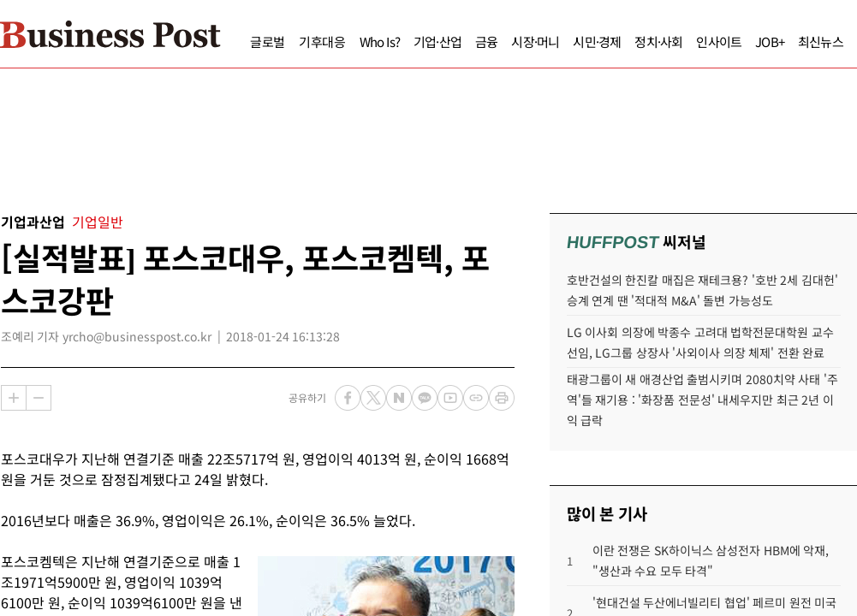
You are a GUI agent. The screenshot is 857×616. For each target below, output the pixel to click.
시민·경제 (564, 41)
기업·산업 (405, 41)
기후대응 (290, 41)
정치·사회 (626, 41)
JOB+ (737, 41)
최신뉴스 (788, 41)
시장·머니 (503, 41)
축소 (39, 398)
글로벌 (235, 41)
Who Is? (347, 41)
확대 (14, 398)
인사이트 (686, 41)
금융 (454, 41)
